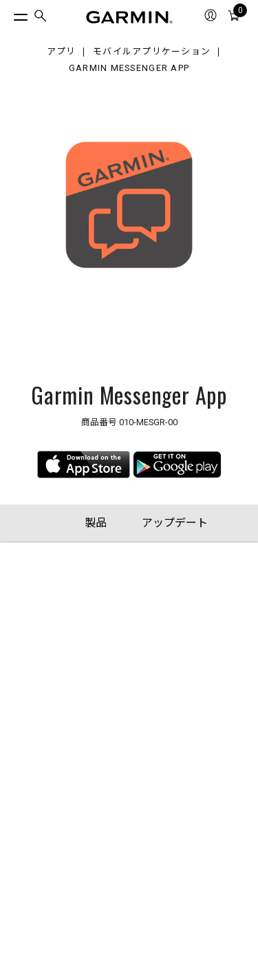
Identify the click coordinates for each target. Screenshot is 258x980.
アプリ (62, 52)
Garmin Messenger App (129, 69)
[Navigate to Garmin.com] (129, 17)
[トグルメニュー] (8, 14)
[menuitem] (41, 18)
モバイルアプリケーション (152, 52)
